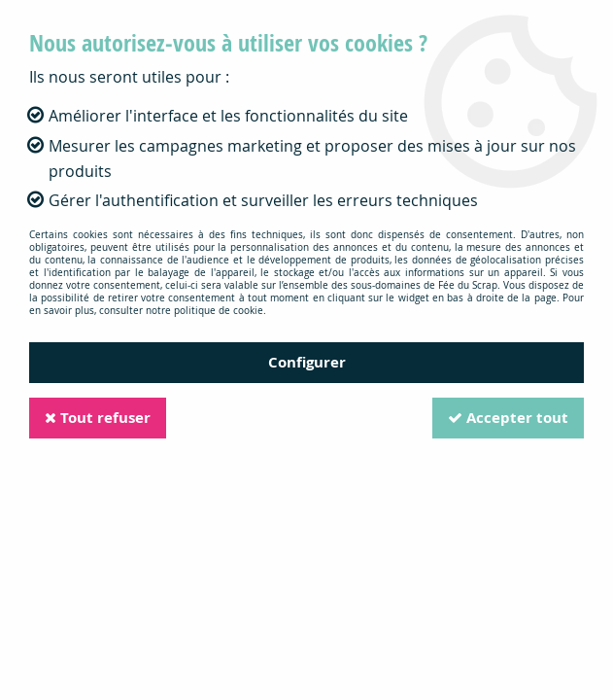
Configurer (307, 362)
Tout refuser (98, 418)
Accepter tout (508, 418)
